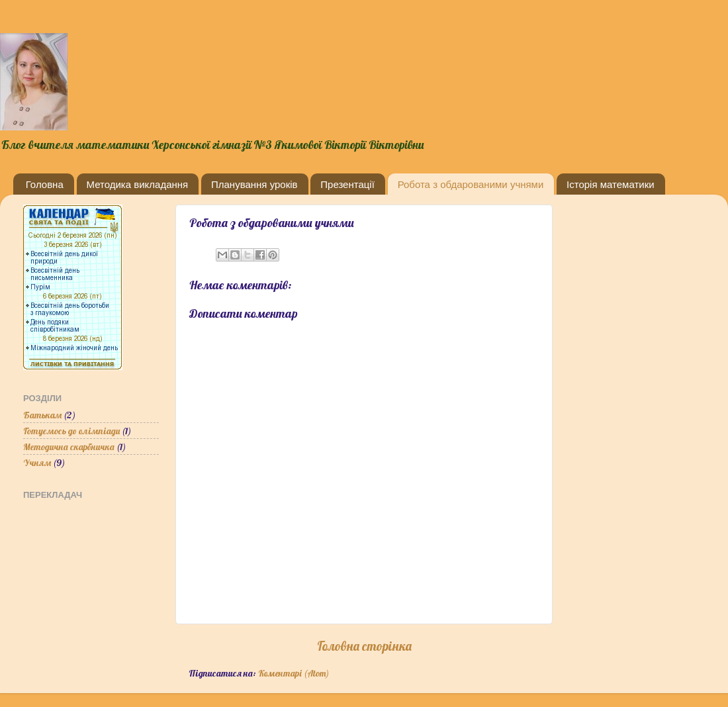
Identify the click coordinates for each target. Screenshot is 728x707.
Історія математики (611, 184)
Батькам (42, 415)
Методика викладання (138, 184)
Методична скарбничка (69, 447)
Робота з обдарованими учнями (471, 184)
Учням (37, 462)
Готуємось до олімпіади (71, 431)
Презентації (347, 184)
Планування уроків (254, 184)
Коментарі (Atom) (294, 673)
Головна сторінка (364, 646)
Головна (45, 184)
